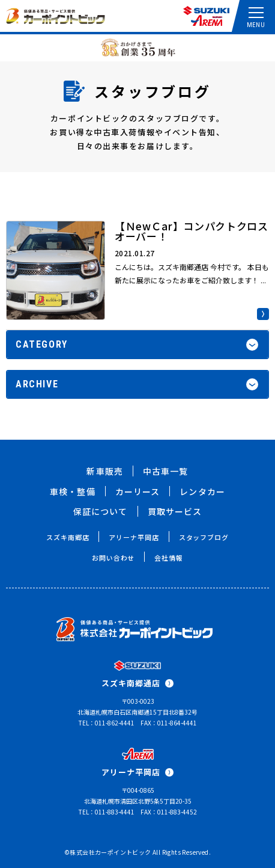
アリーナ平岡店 (134, 537)
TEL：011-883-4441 (107, 812)
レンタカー (202, 491)
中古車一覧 (166, 471)
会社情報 (169, 558)
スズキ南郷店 (68, 537)
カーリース (138, 491)
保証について (101, 511)
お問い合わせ (113, 558)
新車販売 (104, 471)
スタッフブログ (204, 537)
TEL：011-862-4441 (107, 723)
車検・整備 (73, 491)
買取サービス (175, 511)
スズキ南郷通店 (137, 683)
